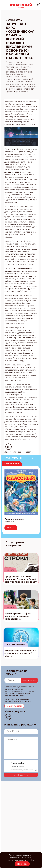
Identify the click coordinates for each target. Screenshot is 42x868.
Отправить (21, 775)
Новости (10, 570)
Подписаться (30, 680)
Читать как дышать (15, 644)
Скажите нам (14, 706)
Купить (11, 528)
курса (16, 101)
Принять (22, 864)
